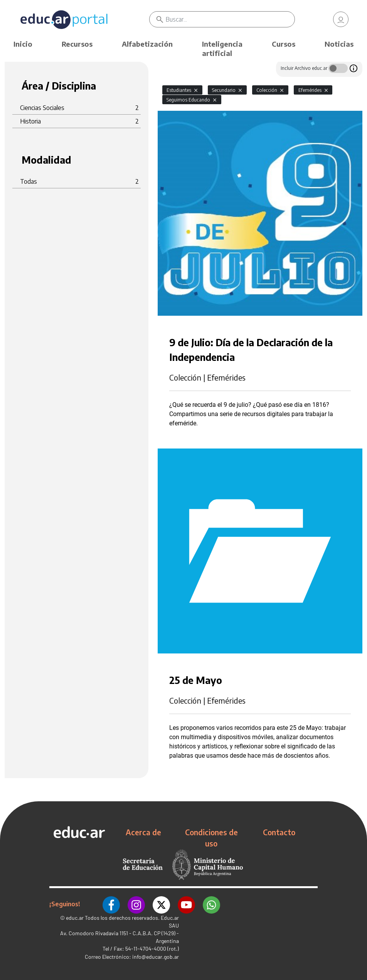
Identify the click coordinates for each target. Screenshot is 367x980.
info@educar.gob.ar (156, 957)
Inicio (23, 44)
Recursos (77, 44)
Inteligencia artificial (222, 48)
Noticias (339, 44)
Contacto (279, 832)
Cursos (284, 44)
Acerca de (143, 832)
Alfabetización (147, 44)
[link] (341, 19)
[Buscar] (230, 19)
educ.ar (75, 918)
